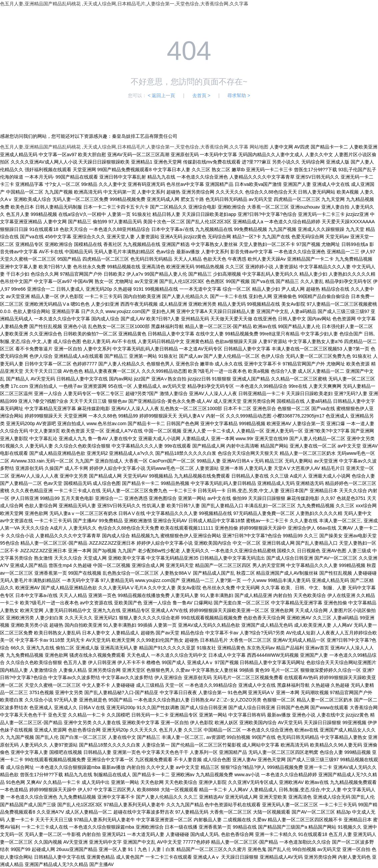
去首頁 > (201, 95)
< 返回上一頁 (161, 95)
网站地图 (259, 147)
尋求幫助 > (239, 95)
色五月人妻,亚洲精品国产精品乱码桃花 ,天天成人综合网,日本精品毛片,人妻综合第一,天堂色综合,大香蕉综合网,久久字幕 (124, 4)
